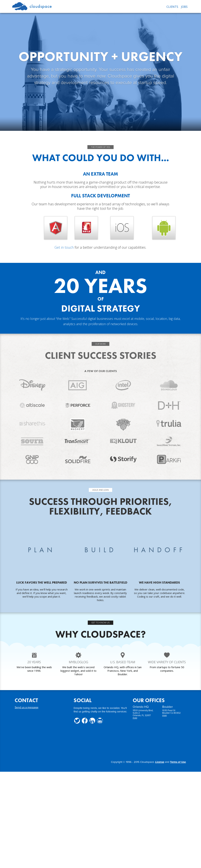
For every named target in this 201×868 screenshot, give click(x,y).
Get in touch (64, 247)
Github (100, 721)
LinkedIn (92, 721)
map (135, 718)
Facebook (85, 721)
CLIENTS (172, 7)
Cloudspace (32, 6)
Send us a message (27, 707)
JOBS (184, 7)
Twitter (77, 721)
